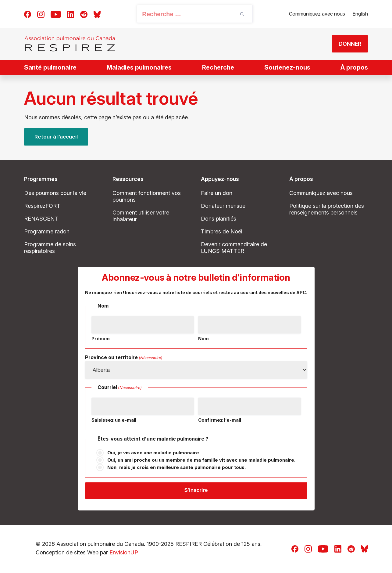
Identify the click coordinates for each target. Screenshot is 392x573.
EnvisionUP (124, 554)
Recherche (218, 67)
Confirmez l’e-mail (220, 420)
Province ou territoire (124, 358)
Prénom (101, 339)
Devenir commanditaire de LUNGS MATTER (234, 248)
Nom (203, 339)
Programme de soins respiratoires (50, 248)
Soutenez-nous (287, 67)
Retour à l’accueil (57, 137)
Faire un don (217, 193)
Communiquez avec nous (317, 14)
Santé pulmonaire (50, 67)
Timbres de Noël (222, 231)
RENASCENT (41, 219)
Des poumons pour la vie (55, 193)
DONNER (347, 44)
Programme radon (47, 231)
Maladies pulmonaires (139, 67)
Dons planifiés (219, 219)
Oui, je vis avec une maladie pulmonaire (153, 453)
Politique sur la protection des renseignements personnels (327, 209)
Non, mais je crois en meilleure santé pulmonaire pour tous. (176, 467)
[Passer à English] (360, 14)
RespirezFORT (42, 206)
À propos (354, 67)
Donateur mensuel (224, 206)
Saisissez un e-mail (114, 420)
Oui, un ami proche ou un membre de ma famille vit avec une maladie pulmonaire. (201, 460)
